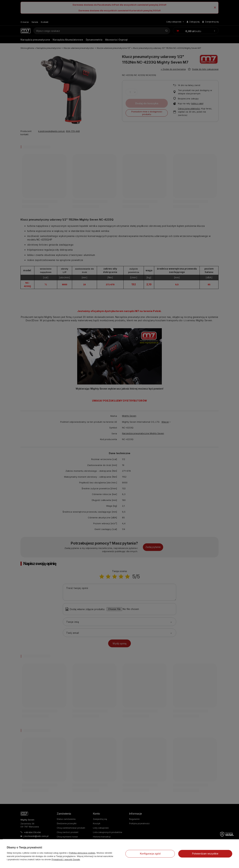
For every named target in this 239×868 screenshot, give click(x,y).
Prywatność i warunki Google (66, 859)
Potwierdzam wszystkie (205, 854)
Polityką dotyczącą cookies (82, 853)
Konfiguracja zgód (150, 854)
